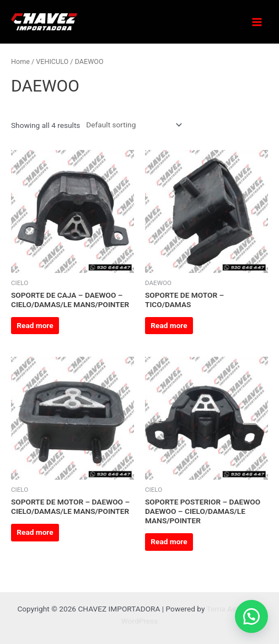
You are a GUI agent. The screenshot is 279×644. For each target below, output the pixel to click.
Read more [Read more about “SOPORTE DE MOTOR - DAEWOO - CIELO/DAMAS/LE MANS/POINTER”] (35, 532)
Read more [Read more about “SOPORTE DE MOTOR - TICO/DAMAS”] (169, 325)
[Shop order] (132, 125)
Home (20, 61)
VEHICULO (52, 61)
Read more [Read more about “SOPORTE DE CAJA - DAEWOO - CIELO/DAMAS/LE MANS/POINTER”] (35, 325)
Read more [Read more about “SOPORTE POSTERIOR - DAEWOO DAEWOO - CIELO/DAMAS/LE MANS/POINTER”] (169, 541)
